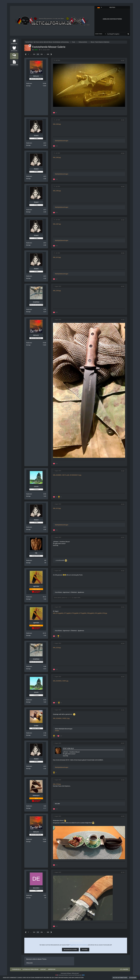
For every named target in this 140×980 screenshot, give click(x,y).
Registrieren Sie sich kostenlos (79, 945)
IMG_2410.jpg (57, 257)
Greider (57, 731)
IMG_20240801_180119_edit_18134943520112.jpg (67, 475)
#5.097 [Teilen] (123, 743)
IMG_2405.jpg (57, 157)
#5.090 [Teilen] (123, 504)
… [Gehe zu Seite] (31, 54)
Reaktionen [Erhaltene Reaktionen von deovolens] (29, 895)
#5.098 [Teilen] (123, 780)
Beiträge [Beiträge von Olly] (28, 563)
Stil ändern (124, 969)
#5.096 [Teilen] (123, 710)
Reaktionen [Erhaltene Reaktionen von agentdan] (29, 597)
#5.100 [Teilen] (123, 872)
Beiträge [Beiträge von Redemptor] (28, 808)
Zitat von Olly (68, 749)
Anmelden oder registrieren (112, 19)
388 (48, 54)
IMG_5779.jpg (80, 613)
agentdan (70, 598)
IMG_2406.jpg (57, 191)
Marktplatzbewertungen (62, 141)
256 (42, 54)
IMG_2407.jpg (57, 224)
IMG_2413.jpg (57, 508)
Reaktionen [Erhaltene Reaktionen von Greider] (29, 733)
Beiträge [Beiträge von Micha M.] (28, 86)
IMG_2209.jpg (57, 291)
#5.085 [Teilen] (123, 220)
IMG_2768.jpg (57, 784)
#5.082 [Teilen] (123, 120)
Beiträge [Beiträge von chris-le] (28, 496)
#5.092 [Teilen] (123, 571)
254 (34, 54)
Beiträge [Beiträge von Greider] (28, 735)
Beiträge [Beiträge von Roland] (28, 145)
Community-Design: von (70, 975)
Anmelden (85, 950)
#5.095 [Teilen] (123, 677)
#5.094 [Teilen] (123, 644)
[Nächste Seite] (51, 54)
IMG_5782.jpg (103, 613)
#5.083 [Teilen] (123, 153)
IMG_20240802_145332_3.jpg (61, 718)
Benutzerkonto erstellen (70, 950)
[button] (112, 7)
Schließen (133, 978)
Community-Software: (70, 973)
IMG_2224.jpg (57, 648)
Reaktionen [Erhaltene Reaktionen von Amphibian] (29, 309)
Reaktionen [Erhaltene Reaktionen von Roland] (29, 143)
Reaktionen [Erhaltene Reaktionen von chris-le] (29, 494)
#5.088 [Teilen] (123, 320)
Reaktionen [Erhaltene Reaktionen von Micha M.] (29, 83)
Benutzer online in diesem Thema (36, 959)
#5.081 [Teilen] (123, 61)
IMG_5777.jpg (65, 613)
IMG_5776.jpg (57, 613)
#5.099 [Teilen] (123, 816)
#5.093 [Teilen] (123, 607)
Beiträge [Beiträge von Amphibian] (28, 312)
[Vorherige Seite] (26, 54)
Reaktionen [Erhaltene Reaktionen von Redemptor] (29, 806)
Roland (56, 542)
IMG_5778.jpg (72, 613)
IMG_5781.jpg (95, 613)
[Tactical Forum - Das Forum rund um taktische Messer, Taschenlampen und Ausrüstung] (52, 21)
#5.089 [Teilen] (123, 471)
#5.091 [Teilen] (123, 537)
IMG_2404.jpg (57, 124)
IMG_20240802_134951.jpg (61, 681)
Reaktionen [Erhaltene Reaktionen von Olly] (29, 560)
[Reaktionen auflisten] (55, 113)
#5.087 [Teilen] (123, 286)
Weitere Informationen (120, 978)
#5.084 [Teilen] (123, 187)
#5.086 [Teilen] (123, 253)
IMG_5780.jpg (88, 613)
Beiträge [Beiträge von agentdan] (28, 599)
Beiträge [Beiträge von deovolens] (28, 898)
